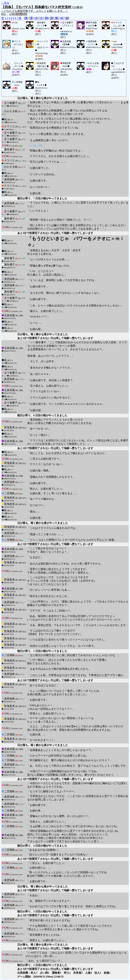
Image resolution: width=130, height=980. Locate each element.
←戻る (5, 3)
